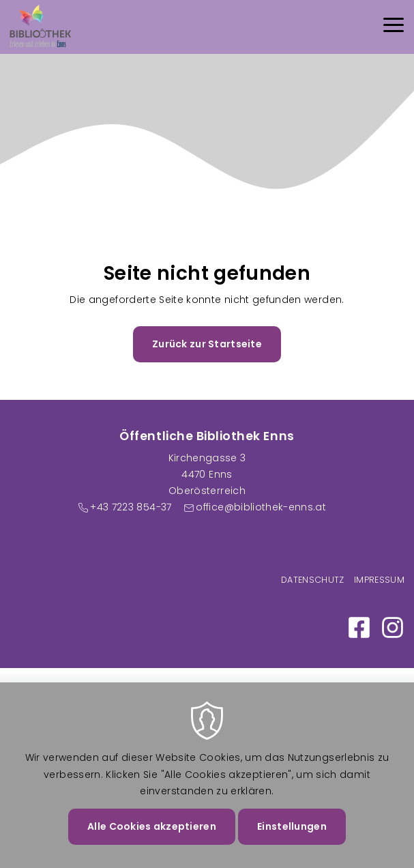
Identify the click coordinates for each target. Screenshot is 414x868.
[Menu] (394, 27)
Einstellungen (292, 841)
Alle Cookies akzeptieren (152, 841)
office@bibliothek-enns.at (261, 507)
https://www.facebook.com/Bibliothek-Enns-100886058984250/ (359, 627)
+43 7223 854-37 (131, 507)
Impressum (379, 580)
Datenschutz (313, 580)
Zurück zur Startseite (207, 344)
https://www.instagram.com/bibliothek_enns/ (393, 627)
